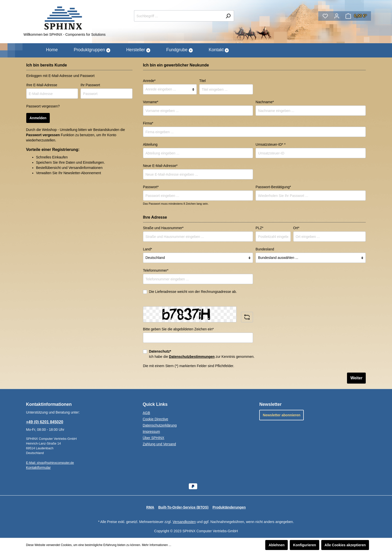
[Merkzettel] (325, 16)
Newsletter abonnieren (281, 415)
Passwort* (151, 187)
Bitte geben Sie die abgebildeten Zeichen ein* (178, 329)
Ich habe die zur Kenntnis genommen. (202, 354)
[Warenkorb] (356, 16)
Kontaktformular (38, 468)
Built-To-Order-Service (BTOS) (183, 507)
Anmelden (38, 118)
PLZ (259, 228)
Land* (148, 249)
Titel (202, 81)
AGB (146, 413)
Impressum (151, 432)
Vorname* (151, 102)
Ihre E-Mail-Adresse (42, 85)
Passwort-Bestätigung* (273, 187)
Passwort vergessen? (43, 106)
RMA (150, 507)
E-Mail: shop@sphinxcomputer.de (50, 463)
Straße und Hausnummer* (163, 228)
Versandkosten (184, 522)
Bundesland (265, 249)
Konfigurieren (304, 545)
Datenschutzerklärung (160, 425)
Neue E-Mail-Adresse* (160, 166)
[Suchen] (228, 16)
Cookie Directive (155, 419)
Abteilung (150, 144)
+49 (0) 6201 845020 (45, 422)
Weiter (356, 378)
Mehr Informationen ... (156, 545)
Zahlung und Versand (159, 444)
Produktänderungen (229, 507)
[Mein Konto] (337, 16)
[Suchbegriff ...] (178, 16)
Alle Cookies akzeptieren (345, 545)
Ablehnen (276, 545)
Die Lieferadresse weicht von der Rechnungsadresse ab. (193, 292)
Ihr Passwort (90, 85)
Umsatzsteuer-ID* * (270, 144)
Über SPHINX (153, 438)
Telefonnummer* (156, 270)
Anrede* (149, 81)
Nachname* (265, 102)
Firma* (148, 123)
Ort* (296, 228)
